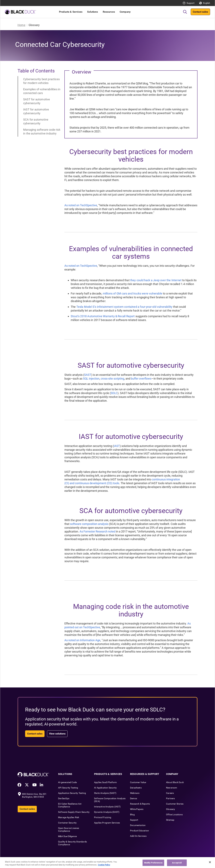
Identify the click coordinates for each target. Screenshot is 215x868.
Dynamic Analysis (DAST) (107, 812)
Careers (170, 793)
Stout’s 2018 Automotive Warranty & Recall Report (103, 316)
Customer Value (138, 782)
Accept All (177, 863)
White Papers (137, 809)
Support (191, 3)
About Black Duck (175, 782)
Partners (170, 798)
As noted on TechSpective (81, 205)
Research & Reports (140, 804)
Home (21, 25)
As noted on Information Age (82, 640)
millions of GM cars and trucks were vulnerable (133, 293)
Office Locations (174, 814)
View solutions (57, 734)
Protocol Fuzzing (103, 817)
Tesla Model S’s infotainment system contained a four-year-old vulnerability (124, 307)
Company (125, 12)
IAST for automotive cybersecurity (36, 111)
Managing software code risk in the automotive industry (42, 132)
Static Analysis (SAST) (105, 793)
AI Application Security (105, 788)
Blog (132, 814)
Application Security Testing (72, 793)
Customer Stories (175, 804)
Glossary (170, 809)
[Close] (210, 862)
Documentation (138, 825)
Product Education (139, 831)
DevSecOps (64, 798)
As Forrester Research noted (97, 531)
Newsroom (172, 788)
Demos (134, 798)
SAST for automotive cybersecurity (37, 101)
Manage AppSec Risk (69, 817)
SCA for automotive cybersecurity (36, 121)
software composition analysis (89, 524)
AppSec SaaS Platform (105, 782)
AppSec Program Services (107, 823)
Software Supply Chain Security (74, 812)
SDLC (114, 393)
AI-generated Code (67, 782)
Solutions (93, 12)
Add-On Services (138, 836)
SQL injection (91, 379)
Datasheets (136, 788)
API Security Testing (68, 788)
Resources (109, 12)
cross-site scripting (112, 379)
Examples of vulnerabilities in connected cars (42, 91)
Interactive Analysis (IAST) (107, 807)
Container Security (67, 823)
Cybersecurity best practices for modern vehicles (41, 81)
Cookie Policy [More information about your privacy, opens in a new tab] (104, 865)
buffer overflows (141, 379)
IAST (117, 446)
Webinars (135, 793)
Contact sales (200, 12)
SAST (88, 375)
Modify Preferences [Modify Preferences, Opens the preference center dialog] (153, 863)
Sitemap (170, 820)
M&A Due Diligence (67, 836)
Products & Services (71, 12)
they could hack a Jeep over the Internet (156, 280)
